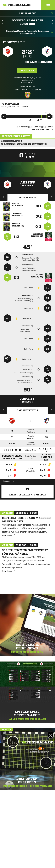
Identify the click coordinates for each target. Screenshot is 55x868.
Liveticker (27, 71)
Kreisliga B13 (36, 14)
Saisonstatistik (28, 410)
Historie (4, 410)
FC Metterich (14, 42)
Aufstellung (51, 197)
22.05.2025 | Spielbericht (11, 141)
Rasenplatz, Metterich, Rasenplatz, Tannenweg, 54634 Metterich (29, 32)
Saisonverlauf (51, 410)
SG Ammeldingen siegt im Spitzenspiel (24, 144)
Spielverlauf (28, 197)
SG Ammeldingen (39, 62)
